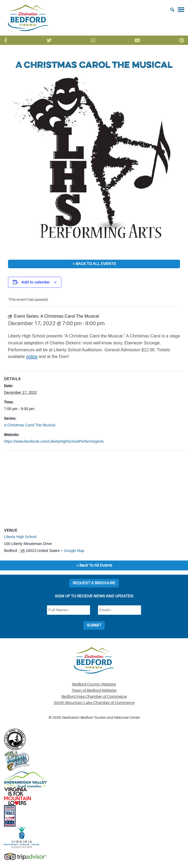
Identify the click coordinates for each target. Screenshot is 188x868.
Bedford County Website (94, 684)
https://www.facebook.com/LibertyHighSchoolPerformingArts (54, 441)
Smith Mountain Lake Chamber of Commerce (94, 703)
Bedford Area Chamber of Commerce (94, 697)
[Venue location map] (94, 489)
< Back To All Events (94, 264)
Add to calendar (36, 282)
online (32, 357)
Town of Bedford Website (94, 690)
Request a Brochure (94, 583)
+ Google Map (72, 551)
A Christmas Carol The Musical (30, 425)
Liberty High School (20, 537)
